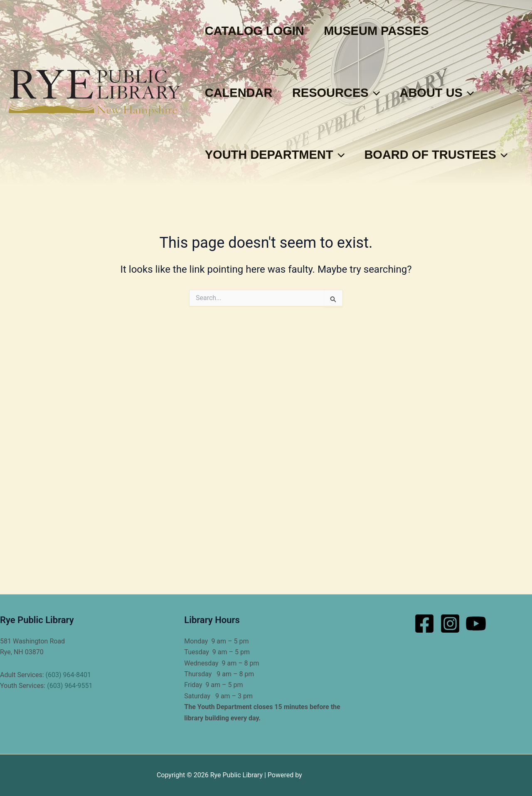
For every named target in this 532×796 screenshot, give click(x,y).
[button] (381, 93)
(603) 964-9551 (70, 686)
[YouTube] (476, 623)
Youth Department (277, 155)
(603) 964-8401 (68, 675)
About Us (448, 93)
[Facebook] (424, 623)
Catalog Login (257, 31)
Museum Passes (383, 31)
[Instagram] (450, 623)
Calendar (241, 93)
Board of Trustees (279, 217)
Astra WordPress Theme (340, 775)
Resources (343, 93)
